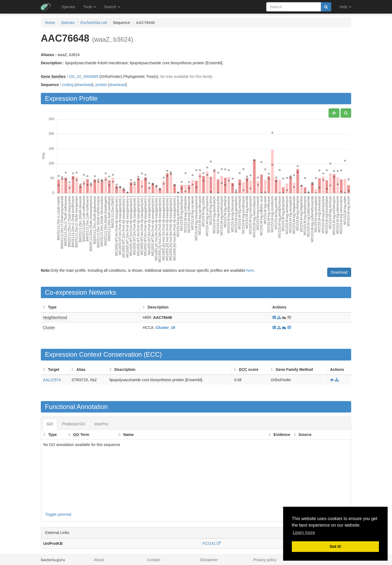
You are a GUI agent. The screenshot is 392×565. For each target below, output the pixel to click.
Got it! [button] (335, 546)
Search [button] (112, 7)
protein (101, 85)
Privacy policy (265, 560)
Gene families (53, 77)
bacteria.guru (53, 560)
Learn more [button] (304, 532)
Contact (154, 560)
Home (50, 23)
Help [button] (345, 7)
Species (68, 7)
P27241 (212, 543)
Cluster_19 (166, 328)
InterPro (101, 424)
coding (68, 85)
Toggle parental (58, 514)
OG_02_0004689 (84, 77)
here (250, 270)
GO (50, 424)
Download (339, 272)
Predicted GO (74, 424)
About (99, 560)
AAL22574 (52, 380)
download (84, 85)
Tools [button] (90, 7)
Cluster (49, 328)
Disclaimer (209, 560)
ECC (153, 354)
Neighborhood (55, 317)
